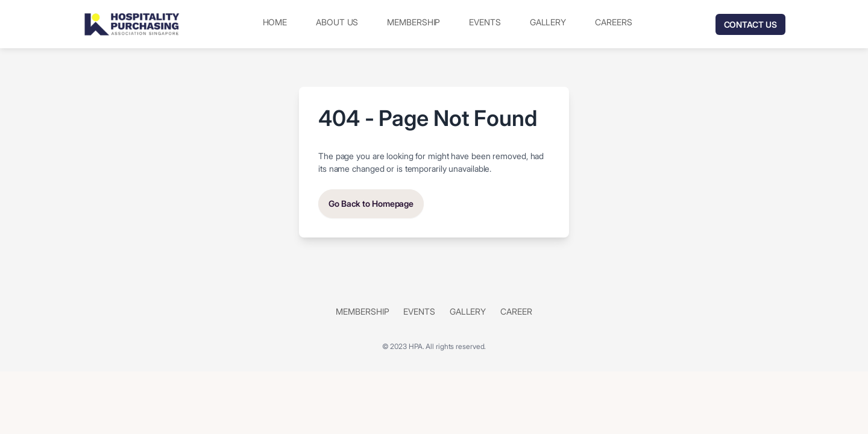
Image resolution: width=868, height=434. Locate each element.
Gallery (548, 22)
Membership (414, 22)
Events (485, 22)
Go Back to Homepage (371, 203)
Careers (613, 22)
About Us (337, 22)
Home (275, 22)
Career (516, 311)
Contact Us (750, 24)
